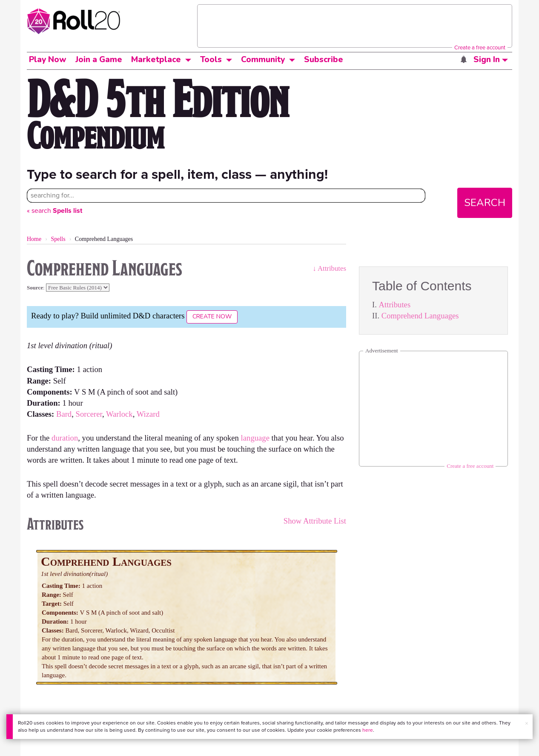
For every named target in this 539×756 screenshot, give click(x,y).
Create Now (212, 316)
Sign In (491, 60)
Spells (58, 239)
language (255, 438)
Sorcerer (89, 414)
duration (65, 438)
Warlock (119, 414)
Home (34, 239)
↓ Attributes (329, 268)
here (368, 730)
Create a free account (480, 47)
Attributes (395, 305)
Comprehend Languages (420, 316)
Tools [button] (211, 60)
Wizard (148, 414)
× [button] (527, 723)
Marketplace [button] (156, 60)
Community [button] (263, 60)
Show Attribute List (315, 521)
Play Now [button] (48, 60)
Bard (64, 414)
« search (54, 210)
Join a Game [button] (99, 60)
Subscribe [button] (324, 60)
